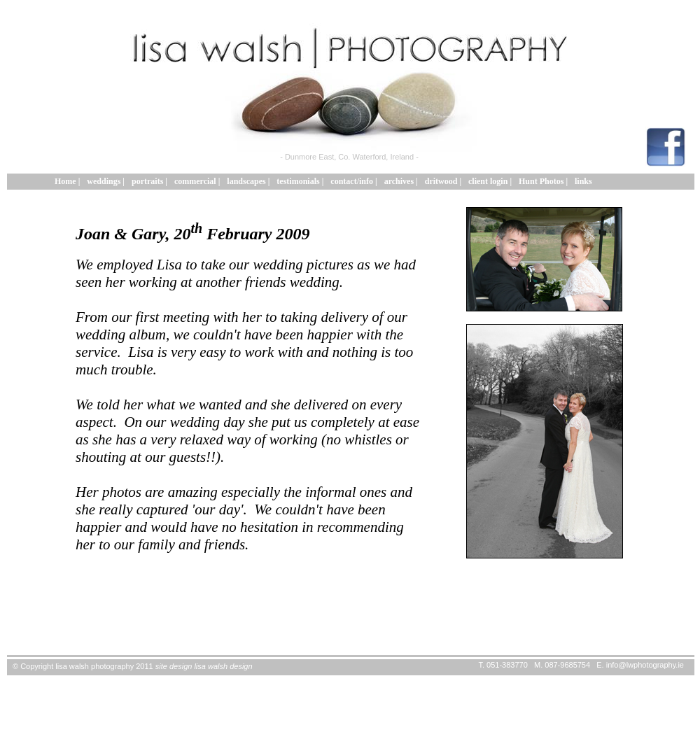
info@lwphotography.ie (645, 665)
